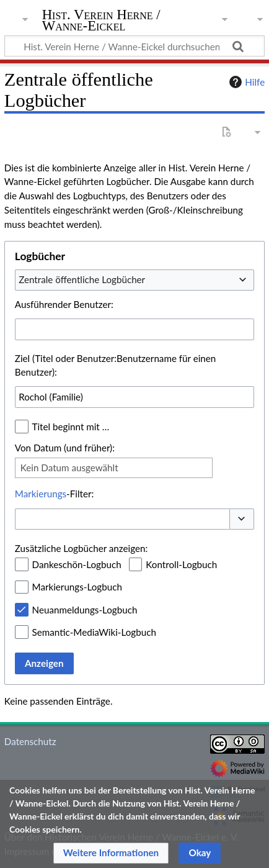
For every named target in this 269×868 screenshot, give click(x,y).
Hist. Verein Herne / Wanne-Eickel (101, 21)
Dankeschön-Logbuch (77, 564)
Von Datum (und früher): (65, 448)
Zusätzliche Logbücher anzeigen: (81, 548)
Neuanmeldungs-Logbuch (85, 610)
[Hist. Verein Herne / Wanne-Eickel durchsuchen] (134, 46)
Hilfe (245, 82)
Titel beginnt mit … (71, 427)
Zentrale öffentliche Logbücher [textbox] (82, 279)
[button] (242, 519)
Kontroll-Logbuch (181, 564)
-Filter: (54, 494)
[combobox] (134, 280)
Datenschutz (30, 741)
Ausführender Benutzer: (64, 304)
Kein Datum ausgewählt (69, 468)
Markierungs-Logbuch (77, 587)
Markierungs (41, 494)
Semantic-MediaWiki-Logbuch (94, 632)
